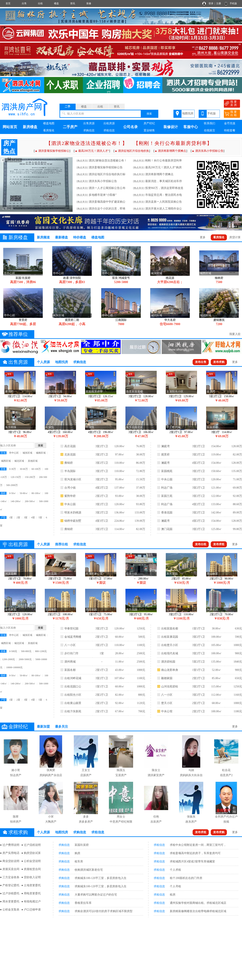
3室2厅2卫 (102, 463)
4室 (33, 517)
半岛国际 (70, 471)
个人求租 (175, 870)
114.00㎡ (120, 529)
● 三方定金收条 (10, 877)
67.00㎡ (120, 711)
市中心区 (14, 453)
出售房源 (89, 123)
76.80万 (141, 446)
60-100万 (36, 469)
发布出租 (201, 544)
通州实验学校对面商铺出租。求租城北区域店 (198, 903)
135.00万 (237, 471)
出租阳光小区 (73, 695)
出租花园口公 (73, 687)
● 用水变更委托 (10, 901)
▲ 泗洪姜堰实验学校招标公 (52, 151)
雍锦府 (69, 463)
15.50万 (141, 479)
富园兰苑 (167, 496)
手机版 (233, 3)
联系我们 (210, 123)
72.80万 (141, 471)
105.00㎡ (216, 645)
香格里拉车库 (83, 903)
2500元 (141, 653)
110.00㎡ (120, 463)
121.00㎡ (216, 488)
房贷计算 (235, 237)
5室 (40, 517)
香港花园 (167, 513)
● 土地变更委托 (31, 885)
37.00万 (141, 488)
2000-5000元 (25, 659)
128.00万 (237, 446)
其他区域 (33, 461)
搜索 (149, 114)
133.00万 (140, 513)
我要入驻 (235, 334)
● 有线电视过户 (31, 901)
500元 (142, 637)
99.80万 (237, 529)
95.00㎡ (120, 479)
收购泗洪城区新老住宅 (89, 870)
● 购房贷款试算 (31, 853)
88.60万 (237, 504)
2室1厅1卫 (102, 637)
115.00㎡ (216, 687)
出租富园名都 (170, 629)
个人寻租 (175, 886)
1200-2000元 (8, 659)
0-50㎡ (13, 493)
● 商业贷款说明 (10, 861)
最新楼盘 (62, 237)
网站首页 (10, 127)
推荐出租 (62, 544)
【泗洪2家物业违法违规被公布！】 (87, 143)
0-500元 (13, 651)
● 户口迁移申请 (31, 910)
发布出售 (201, 362)
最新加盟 (43, 727)
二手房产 (70, 127)
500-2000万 (12, 485)
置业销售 (149, 130)
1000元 (141, 670)
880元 (142, 695)
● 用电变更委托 (31, 893)
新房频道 (43, 237)
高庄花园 (70, 446)
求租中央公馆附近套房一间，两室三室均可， (198, 845)
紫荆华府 (70, 496)
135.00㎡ (216, 662)
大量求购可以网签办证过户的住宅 (96, 895)
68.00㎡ (216, 703)
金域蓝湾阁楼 (73, 637)
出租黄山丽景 (73, 703)
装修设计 (171, 127)
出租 (40, 3)
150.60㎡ (216, 471)
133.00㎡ (216, 504)
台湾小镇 (70, 488)
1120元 (141, 703)
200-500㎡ (30, 501)
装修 (89, 3)
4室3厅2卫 (102, 521)
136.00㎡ (120, 513)
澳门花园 (167, 529)
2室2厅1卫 (102, 496)
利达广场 (167, 488)
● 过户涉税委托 (10, 893)
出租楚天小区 (170, 645)
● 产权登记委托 (10, 885)
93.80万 (141, 504)
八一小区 (70, 645)
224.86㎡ (120, 521)
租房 (173, 895)
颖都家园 (167, 678)
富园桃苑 (167, 471)
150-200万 (30, 477)
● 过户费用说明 (10, 845)
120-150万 (16, 477)
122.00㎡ (216, 496)
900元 (238, 653)
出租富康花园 (170, 637)
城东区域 (27, 453)
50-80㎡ (24, 493)
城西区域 (6, 461)
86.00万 (141, 463)
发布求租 (219, 544)
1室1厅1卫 (102, 687)
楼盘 (56, 3)
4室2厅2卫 (102, 488)
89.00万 (237, 513)
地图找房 (188, 113)
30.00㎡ (216, 629)
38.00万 (141, 455)
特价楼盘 (80, 237)
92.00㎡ (120, 703)
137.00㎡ (120, 488)
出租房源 (109, 123)
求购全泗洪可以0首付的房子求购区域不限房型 (104, 911)
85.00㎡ (216, 678)
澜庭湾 (165, 446)
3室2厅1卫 (102, 446)
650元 (238, 678)
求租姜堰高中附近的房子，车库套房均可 (195, 853)
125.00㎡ (216, 529)
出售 (24, 3)
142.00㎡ (216, 513)
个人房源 (43, 362)
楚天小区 (167, 703)
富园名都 (70, 670)
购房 (77, 853)
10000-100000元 (14, 667)
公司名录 (130, 127)
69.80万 (237, 488)
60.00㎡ (120, 637)
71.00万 (237, 479)
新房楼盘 (30, 127)
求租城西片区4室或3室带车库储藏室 (192, 861)
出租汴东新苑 (73, 711)
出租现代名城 (170, 653)
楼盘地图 (49, 123)
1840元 (238, 662)
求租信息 (109, 130)
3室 (26, 517)
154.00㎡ (216, 446)
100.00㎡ (216, 637)
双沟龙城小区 (73, 479)
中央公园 (70, 504)
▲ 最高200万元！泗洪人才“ (92, 151)
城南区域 (41, 453)
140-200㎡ (16, 501)
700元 (142, 711)
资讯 (73, 3)
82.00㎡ (120, 695)
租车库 (79, 861)
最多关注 (62, 727)
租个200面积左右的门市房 (186, 878)
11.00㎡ (120, 662)
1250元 (141, 629)
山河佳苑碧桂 (170, 687)
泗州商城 (70, 662)
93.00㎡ (120, 496)
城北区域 (19, 461)
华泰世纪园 (71, 629)
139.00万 (140, 521)
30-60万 (24, 469)
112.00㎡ (216, 695)
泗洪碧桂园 (168, 662)
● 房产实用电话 (10, 853)
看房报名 (49, 130)
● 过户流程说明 (31, 845)
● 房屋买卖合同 (10, 869)
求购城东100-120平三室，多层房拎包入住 (101, 878)
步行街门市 (71, 653)
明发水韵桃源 (73, 513)
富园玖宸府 (82, 845)
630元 (238, 629)
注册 (219, 3)
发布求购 (219, 362)
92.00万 (237, 496)
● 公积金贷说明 (31, 861)
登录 (211, 3)
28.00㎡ (120, 653)
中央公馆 (167, 711)
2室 (18, 517)
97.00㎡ (120, 455)
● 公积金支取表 (10, 910)
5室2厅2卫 (199, 662)
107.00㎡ (120, 678)
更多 (203, 237)
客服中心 (191, 127)
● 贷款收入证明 (31, 877)
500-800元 (26, 651)
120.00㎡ (120, 446)
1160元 (238, 695)
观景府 (165, 455)
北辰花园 (70, 455)
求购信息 (89, 130)
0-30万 (13, 469)
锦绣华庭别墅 (73, 521)
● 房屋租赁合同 (31, 869)
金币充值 (230, 123)
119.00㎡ (216, 455)
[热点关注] (82, 161)
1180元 (238, 711)
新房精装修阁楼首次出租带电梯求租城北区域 (198, 911)
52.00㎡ (216, 670)
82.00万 (141, 529)
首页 (8, 3)
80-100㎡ (36, 493)
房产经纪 (149, 123)
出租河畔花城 (73, 678)
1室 (11, 517)
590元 (238, 637)
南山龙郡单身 (170, 670)
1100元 (141, 645)
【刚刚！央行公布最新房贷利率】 (173, 143)
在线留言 (210, 130)
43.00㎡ (120, 670)
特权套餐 (230, 130)
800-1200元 (41, 651)
